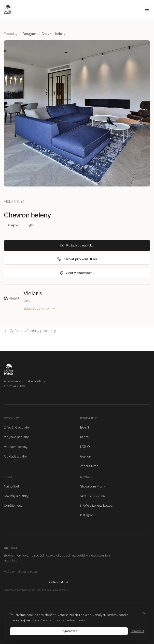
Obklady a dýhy (15, 457)
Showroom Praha (93, 487)
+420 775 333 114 (93, 496)
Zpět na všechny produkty (30, 331)
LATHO (85, 447)
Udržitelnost (13, 506)
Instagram (87, 515)
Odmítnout (137, 631)
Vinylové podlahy (16, 437)
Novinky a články (16, 496)
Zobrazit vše (89, 466)
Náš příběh (12, 487)
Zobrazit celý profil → (39, 309)
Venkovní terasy (16, 447)
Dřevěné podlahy (17, 428)
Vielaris (14, 202)
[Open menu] (147, 9)
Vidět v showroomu (77, 273)
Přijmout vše (69, 631)
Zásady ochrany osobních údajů (64, 620)
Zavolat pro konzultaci (77, 259)
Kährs (84, 437)
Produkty (11, 34)
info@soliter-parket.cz (96, 506)
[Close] (144, 613)
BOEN (85, 428)
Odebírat (59, 582)
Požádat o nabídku (77, 245)
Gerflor (85, 457)
